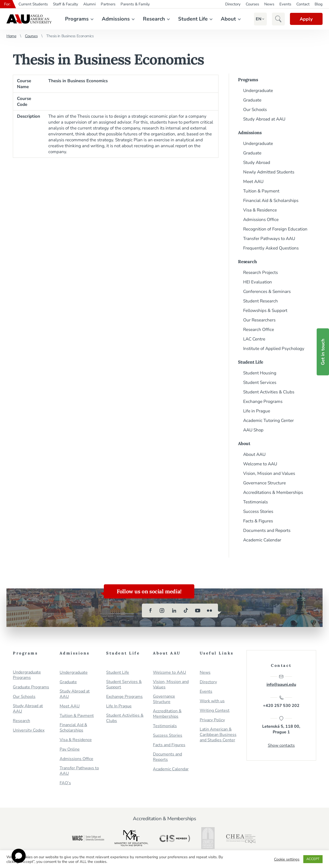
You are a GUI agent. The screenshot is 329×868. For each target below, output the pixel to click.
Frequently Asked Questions (271, 248)
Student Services (260, 382)
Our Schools (255, 110)
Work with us (212, 701)
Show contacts (281, 746)
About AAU (254, 454)
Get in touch (323, 352)
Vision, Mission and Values (269, 473)
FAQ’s (65, 783)
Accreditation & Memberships (167, 714)
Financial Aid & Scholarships (271, 201)
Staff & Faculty (66, 4)
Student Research (261, 301)
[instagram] (162, 611)
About (228, 19)
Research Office (259, 330)
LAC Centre (254, 339)
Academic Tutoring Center (268, 421)
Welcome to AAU (260, 464)
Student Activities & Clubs (269, 392)
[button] (258, 19)
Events (285, 4)
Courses (252, 4)
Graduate (252, 100)
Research (154, 19)
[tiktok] (186, 611)
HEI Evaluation (258, 282)
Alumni (89, 4)
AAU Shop (253, 430)
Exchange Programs (263, 401)
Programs (77, 19)
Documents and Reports (267, 530)
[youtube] (198, 611)
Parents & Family (135, 4)
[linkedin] (174, 611)
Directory (233, 4)
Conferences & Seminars (267, 292)
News (269, 4)
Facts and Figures (169, 745)
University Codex (29, 730)
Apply (306, 19)
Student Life (193, 19)
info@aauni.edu (281, 681)
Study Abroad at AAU (264, 119)
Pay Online (70, 749)
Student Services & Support (124, 685)
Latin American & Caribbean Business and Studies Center (218, 735)
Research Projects (261, 273)
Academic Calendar (262, 540)
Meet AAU (253, 182)
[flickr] (209, 611)
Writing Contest (215, 711)
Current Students (33, 4)
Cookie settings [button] (287, 859)
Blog (319, 4)
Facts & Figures (258, 521)
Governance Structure (264, 483)
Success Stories (258, 511)
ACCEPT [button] (313, 859)
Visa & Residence (260, 210)
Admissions (116, 19)
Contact (303, 4)
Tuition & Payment (261, 191)
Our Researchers (259, 320)
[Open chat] (19, 856)
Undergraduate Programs (27, 675)
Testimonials (255, 502)
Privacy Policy (212, 720)
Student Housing (260, 373)
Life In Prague (119, 706)
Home (11, 36)
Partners (108, 4)
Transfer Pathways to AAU (269, 239)
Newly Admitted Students (269, 172)
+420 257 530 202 (281, 702)
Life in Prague (257, 411)
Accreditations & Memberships (273, 492)
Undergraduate (258, 91)
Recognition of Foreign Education (275, 229)
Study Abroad (257, 163)
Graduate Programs (31, 687)
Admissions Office (261, 220)
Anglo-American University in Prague (29, 19)
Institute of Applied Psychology (274, 349)
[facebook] (150, 611)
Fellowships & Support (265, 311)
